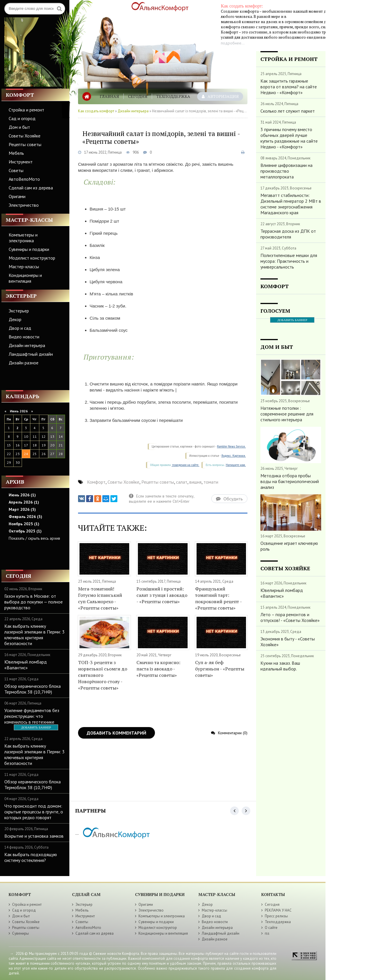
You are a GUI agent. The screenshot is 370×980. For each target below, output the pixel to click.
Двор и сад (20, 328)
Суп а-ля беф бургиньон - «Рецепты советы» (220, 669)
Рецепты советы (25, 144)
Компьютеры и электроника (23, 238)
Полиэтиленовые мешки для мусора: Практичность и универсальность (289, 261)
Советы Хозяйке (25, 136)
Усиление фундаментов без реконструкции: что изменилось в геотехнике (32, 716)
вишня (195, 482)
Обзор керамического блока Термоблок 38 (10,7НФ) (33, 689)
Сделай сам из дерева (31, 188)
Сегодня (138, 96)
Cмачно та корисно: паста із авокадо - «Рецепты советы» (158, 669)
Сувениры (21, 933)
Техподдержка (173, 96)
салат (182, 482)
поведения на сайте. (185, 465)
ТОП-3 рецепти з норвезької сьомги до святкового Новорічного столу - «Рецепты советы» (103, 675)
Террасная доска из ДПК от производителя (288, 234)
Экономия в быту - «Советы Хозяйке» (288, 642)
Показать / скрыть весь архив (34, 538)
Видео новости (24, 337)
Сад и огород (22, 118)
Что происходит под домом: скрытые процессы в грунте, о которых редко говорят (34, 812)
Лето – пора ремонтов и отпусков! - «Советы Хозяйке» (290, 617)
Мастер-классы (24, 267)
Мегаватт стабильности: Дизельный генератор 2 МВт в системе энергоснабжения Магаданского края (291, 204)
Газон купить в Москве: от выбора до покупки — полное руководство (34, 602)
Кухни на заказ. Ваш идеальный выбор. (280, 666)
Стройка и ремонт (26, 110)
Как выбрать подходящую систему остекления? (31, 857)
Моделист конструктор (32, 258)
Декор (15, 319)
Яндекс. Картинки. (234, 456)
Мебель (16, 153)
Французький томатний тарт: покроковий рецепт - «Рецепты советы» (218, 598)
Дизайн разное (24, 363)
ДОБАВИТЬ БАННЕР (36, 727)
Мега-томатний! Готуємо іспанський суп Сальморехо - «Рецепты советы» (100, 598)
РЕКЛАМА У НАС (278, 910)
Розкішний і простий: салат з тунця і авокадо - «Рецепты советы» (162, 595)
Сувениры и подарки (29, 249)
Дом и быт (19, 127)
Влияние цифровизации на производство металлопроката (286, 171)
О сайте (271, 928)
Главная (109, 96)
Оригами (17, 196)
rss (267, 933)
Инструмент (21, 162)
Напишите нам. (236, 465)
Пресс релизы (276, 916)
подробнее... (233, 43)
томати (211, 482)
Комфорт (96, 482)
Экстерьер (19, 311)
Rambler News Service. (232, 447)
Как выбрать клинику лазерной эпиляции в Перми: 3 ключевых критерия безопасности (35, 635)
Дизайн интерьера (27, 345)
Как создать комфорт (96, 111)
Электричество (24, 205)
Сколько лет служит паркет (288, 111)
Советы (16, 170)
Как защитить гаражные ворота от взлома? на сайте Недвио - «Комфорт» (289, 87)
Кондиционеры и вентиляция (25, 278)
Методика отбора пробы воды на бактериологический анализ (290, 481)
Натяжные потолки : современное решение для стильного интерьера (287, 414)
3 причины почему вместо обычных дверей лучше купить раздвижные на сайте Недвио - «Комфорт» (289, 138)
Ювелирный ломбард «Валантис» (26, 665)
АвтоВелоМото (24, 179)
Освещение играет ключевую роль (289, 546)
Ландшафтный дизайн (31, 354)
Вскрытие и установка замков (34, 836)
